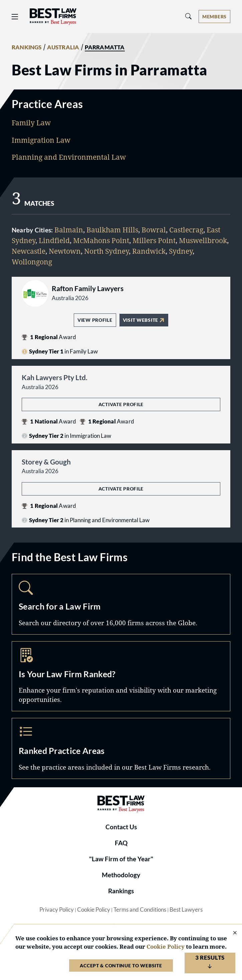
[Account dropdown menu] (214, 17)
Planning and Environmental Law (69, 157)
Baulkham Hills (112, 230)
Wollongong (32, 262)
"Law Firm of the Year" (121, 859)
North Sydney (106, 251)
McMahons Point (101, 240)
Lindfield (54, 240)
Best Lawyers (186, 910)
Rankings (121, 891)
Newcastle (29, 251)
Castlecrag (186, 230)
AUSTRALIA (63, 47)
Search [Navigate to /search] (121, 604)
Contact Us (121, 827)
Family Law (31, 123)
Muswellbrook (203, 240)
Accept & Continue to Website (121, 965)
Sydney (181, 251)
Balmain (69, 230)
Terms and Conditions (140, 910)
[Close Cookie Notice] (231, 933)
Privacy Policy (57, 910)
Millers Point (154, 240)
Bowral (154, 230)
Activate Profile (121, 404)
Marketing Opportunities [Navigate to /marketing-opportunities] (121, 676)
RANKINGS (27, 47)
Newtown (65, 251)
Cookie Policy (94, 910)
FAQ (121, 843)
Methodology (121, 875)
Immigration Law (41, 140)
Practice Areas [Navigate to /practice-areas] (121, 748)
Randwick (149, 251)
